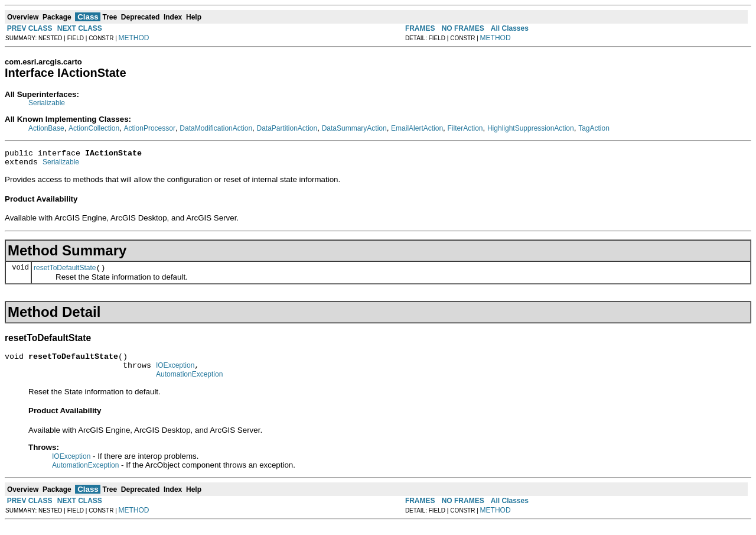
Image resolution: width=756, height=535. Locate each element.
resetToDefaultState (65, 273)
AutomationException (189, 385)
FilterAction (465, 128)
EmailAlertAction (417, 128)
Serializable (47, 103)
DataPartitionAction (287, 128)
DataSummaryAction (354, 128)
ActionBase (46, 128)
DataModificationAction (216, 128)
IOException (175, 374)
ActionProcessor (150, 128)
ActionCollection (94, 128)
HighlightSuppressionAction (531, 128)
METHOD (134, 38)
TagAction (594, 128)
